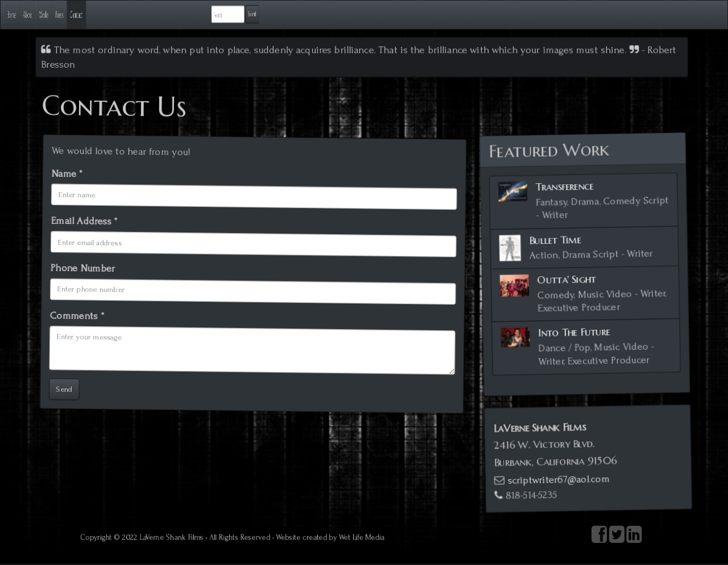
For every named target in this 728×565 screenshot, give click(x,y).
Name (62, 177)
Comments (75, 321)
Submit (684, 14)
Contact (206, 14)
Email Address (80, 225)
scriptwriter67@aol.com (557, 478)
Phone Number (80, 273)
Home (31, 14)
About (75, 14)
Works (119, 14)
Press (161, 14)
